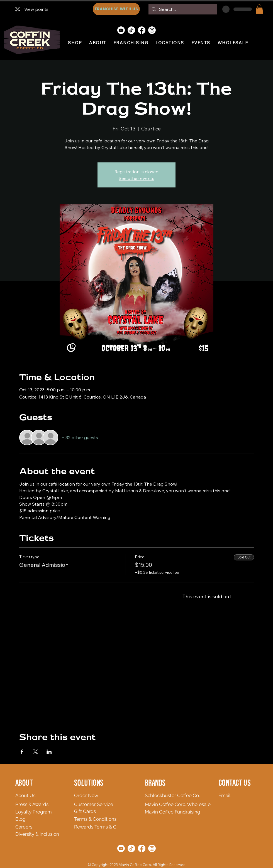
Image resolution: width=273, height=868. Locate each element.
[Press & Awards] (42, 804)
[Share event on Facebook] (22, 752)
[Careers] (36, 827)
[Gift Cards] (101, 811)
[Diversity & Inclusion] (53, 834)
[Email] (227, 795)
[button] (259, 9)
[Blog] (24, 819)
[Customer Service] (101, 804)
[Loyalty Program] (41, 812)
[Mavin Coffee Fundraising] (176, 812)
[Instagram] (152, 30)
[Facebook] (142, 30)
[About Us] (55, 795)
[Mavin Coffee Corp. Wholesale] (180, 804)
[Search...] (182, 9)
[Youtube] (121, 30)
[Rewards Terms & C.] (121, 827)
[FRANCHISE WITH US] (116, 9)
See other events (136, 178)
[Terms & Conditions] (114, 819)
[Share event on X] (36, 752)
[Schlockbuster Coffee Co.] (174, 795)
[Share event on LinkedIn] (49, 752)
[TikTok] (131, 30)
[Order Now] (101, 795)
